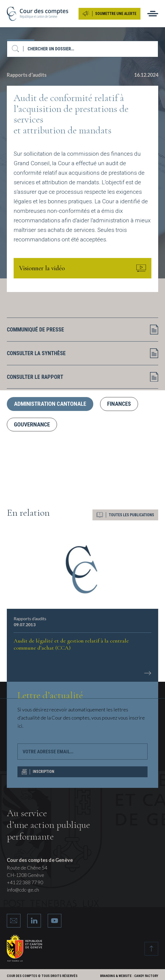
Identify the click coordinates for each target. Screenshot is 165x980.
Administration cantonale (50, 404)
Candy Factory (146, 976)
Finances (119, 404)
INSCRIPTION (38, 772)
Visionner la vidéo (82, 268)
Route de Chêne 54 (27, 868)
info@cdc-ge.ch (23, 890)
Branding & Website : (117, 976)
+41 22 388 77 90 (25, 882)
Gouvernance (32, 424)
